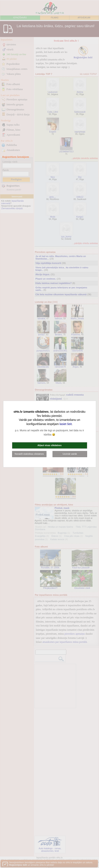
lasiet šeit (66, 424)
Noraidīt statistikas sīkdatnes (29, 454)
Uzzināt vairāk (70, 454)
